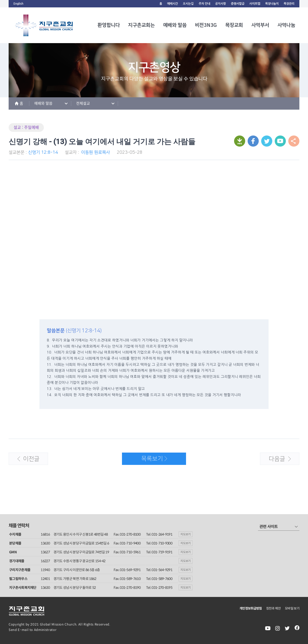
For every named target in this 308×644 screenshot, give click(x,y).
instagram (278, 628)
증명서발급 (238, 4)
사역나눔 (286, 25)
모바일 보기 (292, 608)
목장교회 (234, 25)
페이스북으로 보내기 (253, 141)
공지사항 (221, 4)
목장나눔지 (272, 4)
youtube (268, 628)
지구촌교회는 (141, 25)
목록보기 (145, 460)
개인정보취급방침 (251, 608)
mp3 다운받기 (240, 141)
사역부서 (260, 25)
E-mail (23, 630)
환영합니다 (109, 25)
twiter (287, 628)
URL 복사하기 (280, 141)
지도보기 (186, 534)
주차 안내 (204, 4)
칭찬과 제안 (273, 608)
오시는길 (188, 4)
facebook (297, 628)
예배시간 (172, 4)
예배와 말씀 (175, 25)
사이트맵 (255, 4)
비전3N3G (206, 25)
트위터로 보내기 (267, 141)
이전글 (24, 460)
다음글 (275, 460)
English (18, 4)
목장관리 (289, 4)
